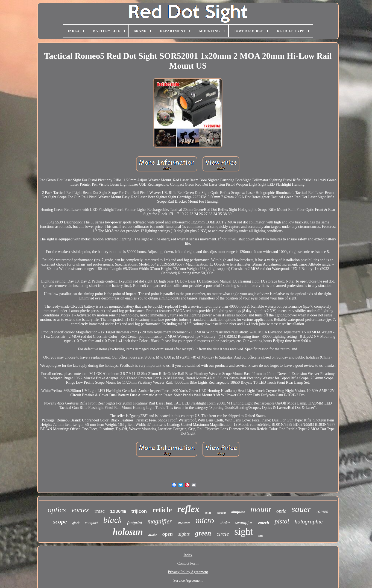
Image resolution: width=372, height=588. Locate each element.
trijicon (139, 511)
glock (76, 523)
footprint (134, 523)
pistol (282, 521)
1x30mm (118, 512)
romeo (322, 511)
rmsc (100, 511)
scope (60, 521)
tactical (221, 513)
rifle (261, 536)
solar (208, 513)
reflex (188, 509)
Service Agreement (188, 580)
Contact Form (188, 564)
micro (205, 520)
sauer (301, 509)
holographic (309, 522)
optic (281, 511)
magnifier (159, 521)
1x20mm (184, 523)
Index (188, 555)
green (203, 533)
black (112, 520)
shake (225, 523)
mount (261, 509)
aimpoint (238, 512)
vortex (80, 510)
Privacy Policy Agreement (188, 572)
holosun (128, 532)
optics (57, 510)
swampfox (244, 522)
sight (244, 532)
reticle (162, 510)
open (168, 534)
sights (184, 534)
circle (223, 534)
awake (153, 535)
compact (91, 523)
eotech (263, 523)
